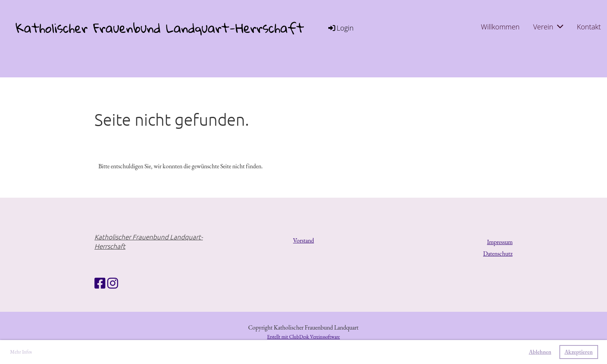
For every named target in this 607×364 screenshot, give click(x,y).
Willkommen (500, 27)
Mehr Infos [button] (21, 352)
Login (340, 28)
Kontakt (589, 27)
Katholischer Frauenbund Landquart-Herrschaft (160, 28)
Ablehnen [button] (540, 352)
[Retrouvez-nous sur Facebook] (100, 284)
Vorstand (303, 240)
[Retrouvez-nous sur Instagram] (113, 284)
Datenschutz (498, 254)
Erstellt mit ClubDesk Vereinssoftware (303, 337)
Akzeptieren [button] (579, 352)
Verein (548, 27)
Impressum (500, 242)
